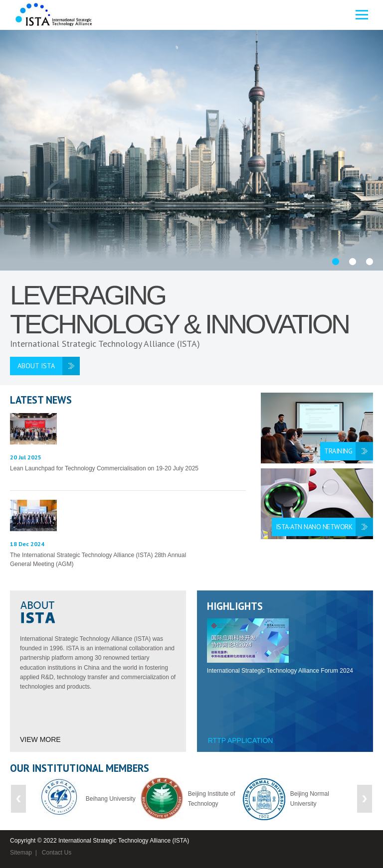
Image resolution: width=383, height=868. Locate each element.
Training (338, 451)
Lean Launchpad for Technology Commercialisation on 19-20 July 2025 (104, 468)
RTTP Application (241, 740)
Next (365, 799)
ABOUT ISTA (36, 366)
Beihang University (111, 799)
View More (40, 739)
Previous (18, 799)
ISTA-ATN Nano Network (314, 527)
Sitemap (21, 853)
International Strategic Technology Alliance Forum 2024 (280, 671)
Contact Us (57, 853)
